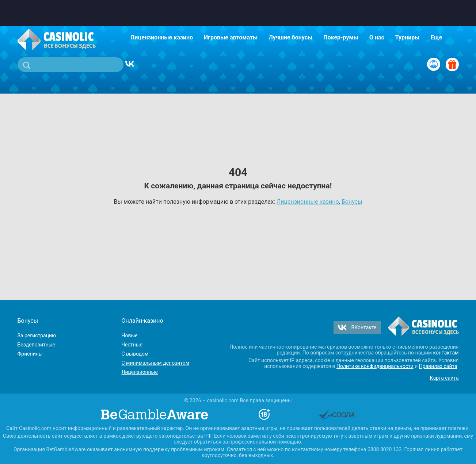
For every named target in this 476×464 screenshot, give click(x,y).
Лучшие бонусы (290, 37)
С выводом (135, 354)
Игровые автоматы (231, 37)
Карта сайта (444, 378)
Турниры (408, 37)
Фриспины (30, 354)
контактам (446, 353)
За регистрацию (37, 335)
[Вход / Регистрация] (434, 64)
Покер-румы (341, 37)
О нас (377, 37)
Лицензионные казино (162, 37)
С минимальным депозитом (156, 363)
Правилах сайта (438, 366)
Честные (132, 345)
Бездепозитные (37, 345)
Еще (436, 37)
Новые (130, 335)
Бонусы (352, 202)
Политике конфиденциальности (375, 366)
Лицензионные (140, 372)
